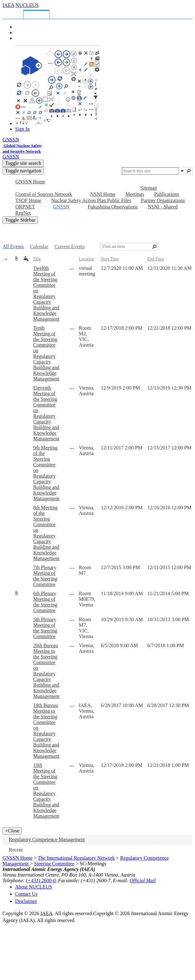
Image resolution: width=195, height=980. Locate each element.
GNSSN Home (18, 858)
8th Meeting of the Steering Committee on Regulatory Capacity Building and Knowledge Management (46, 533)
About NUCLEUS (34, 887)
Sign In (22, 129)
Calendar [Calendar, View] (39, 246)
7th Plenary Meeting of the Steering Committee (45, 576)
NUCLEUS (27, 5)
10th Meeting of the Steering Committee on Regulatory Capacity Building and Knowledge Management (46, 791)
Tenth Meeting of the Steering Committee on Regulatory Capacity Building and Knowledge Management (46, 353)
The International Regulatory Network (76, 858)
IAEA (8, 5)
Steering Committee (54, 864)
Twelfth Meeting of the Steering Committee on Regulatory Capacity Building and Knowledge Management (46, 293)
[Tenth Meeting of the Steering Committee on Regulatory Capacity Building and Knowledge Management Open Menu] (72, 329)
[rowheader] (8, 294)
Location (87, 259)
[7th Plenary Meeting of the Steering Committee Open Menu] (72, 568)
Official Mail (142, 880)
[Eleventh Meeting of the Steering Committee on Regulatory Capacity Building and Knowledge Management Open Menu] (72, 389)
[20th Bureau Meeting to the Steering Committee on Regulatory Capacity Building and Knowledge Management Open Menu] (72, 646)
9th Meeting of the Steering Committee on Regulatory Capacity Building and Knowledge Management (46, 473)
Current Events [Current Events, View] (70, 246)
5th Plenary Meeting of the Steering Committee (45, 628)
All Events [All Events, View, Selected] (13, 246)
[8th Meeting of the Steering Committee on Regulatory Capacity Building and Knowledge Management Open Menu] (72, 508)
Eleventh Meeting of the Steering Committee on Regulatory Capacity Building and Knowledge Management (46, 413)
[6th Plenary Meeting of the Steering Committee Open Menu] (72, 594)
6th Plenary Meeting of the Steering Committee (45, 602)
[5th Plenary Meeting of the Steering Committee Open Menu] (72, 620)
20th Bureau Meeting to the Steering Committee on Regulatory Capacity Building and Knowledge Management (46, 671)
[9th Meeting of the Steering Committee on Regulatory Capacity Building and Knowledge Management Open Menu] (72, 448)
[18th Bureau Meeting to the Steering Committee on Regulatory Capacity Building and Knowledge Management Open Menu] (72, 706)
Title (37, 259)
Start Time (110, 259)
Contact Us (26, 894)
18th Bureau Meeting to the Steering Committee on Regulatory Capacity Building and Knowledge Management (46, 731)
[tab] (14, 13)
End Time (156, 259)
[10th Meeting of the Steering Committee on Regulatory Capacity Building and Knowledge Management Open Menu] (72, 766)
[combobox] (150, 171)
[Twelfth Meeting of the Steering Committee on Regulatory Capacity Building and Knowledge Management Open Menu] (72, 269)
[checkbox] (6, 259)
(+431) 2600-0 (41, 880)
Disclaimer (26, 901)
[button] (182, 171)
